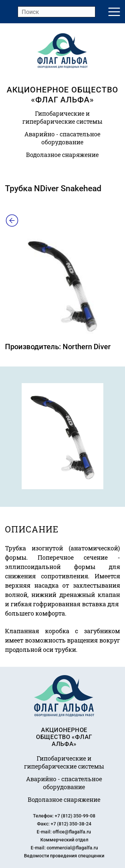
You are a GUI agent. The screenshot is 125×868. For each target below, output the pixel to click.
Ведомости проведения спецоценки (64, 856)
